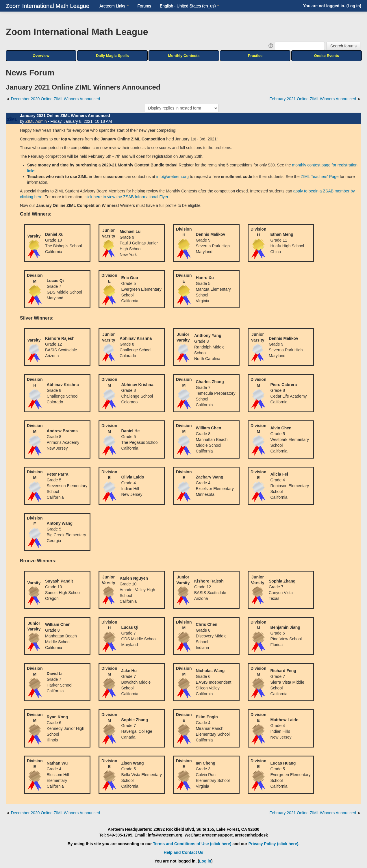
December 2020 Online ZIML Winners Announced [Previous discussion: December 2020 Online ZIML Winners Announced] (55, 99)
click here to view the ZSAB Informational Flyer (126, 197)
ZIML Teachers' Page (320, 177)
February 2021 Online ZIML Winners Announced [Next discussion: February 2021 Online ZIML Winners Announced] (313, 99)
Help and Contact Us (184, 852)
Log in (354, 6)
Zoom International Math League (48, 6)
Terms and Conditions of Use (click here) (192, 844)
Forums (144, 6)
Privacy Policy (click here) (274, 844)
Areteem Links (114, 6)
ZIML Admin (36, 121)
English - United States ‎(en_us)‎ (190, 6)
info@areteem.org (173, 177)
